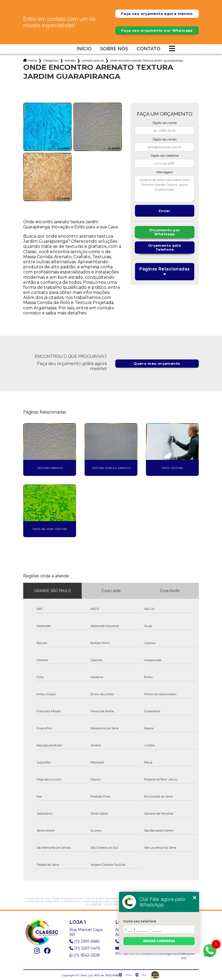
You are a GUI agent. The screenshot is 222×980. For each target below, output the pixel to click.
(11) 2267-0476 (85, 948)
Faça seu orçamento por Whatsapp (157, 31)
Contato (148, 49)
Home (32, 60)
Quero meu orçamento (157, 364)
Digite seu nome (165, 123)
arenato (70, 60)
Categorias (51, 60)
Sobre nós (114, 49)
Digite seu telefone (165, 156)
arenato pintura (93, 60)
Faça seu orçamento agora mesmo (157, 14)
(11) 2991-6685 (84, 941)
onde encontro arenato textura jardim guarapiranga (147, 60)
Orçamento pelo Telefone (165, 248)
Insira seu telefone (140, 921)
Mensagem (165, 172)
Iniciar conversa (159, 941)
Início (84, 49)
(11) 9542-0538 (85, 955)
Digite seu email (164, 139)
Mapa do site (188, 956)
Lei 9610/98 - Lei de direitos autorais (111, 904)
